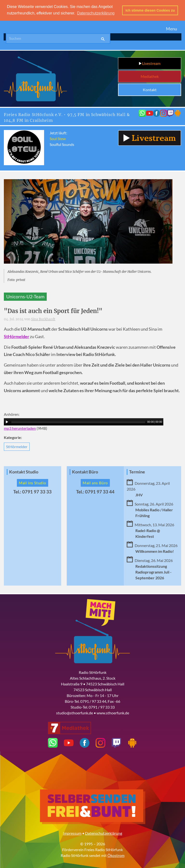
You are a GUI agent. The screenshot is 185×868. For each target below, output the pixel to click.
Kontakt (150, 89)
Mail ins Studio (33, 482)
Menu (172, 28)
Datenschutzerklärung (104, 833)
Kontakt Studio (24, 472)
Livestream (150, 63)
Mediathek (150, 76)
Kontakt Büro (85, 472)
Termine (137, 472)
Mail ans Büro (95, 482)
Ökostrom (116, 855)
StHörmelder (17, 446)
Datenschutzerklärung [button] (96, 13)
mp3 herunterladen (20, 428)
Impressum (72, 833)
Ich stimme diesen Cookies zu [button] (150, 10)
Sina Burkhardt (43, 319)
